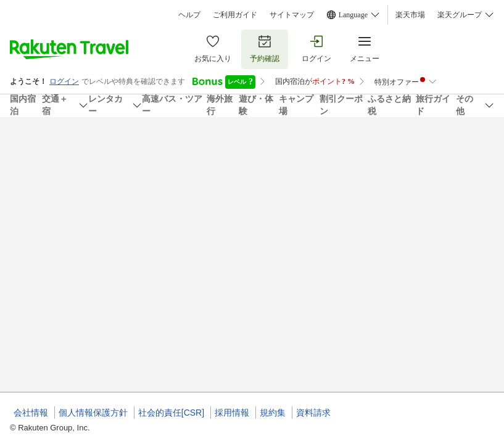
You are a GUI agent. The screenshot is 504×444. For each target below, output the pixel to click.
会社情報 (31, 413)
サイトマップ (292, 15)
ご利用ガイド (235, 15)
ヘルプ (189, 15)
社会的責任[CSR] (171, 413)
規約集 (273, 413)
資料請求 (313, 413)
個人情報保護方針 (93, 413)
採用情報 (232, 413)
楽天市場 (410, 15)
